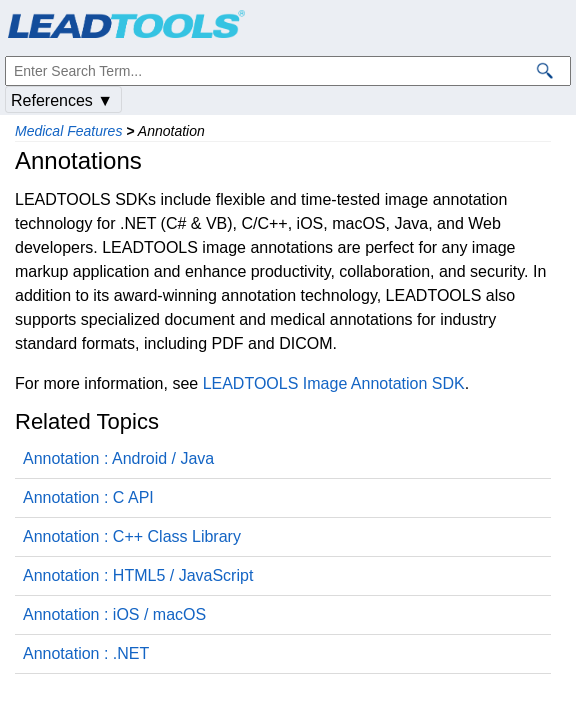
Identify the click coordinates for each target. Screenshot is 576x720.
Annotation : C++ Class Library (132, 536)
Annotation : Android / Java (118, 458)
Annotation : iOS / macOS (114, 614)
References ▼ (62, 100)
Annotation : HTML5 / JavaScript (138, 575)
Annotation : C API (88, 497)
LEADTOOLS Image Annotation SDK (334, 383)
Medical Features (68, 131)
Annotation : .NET (86, 653)
